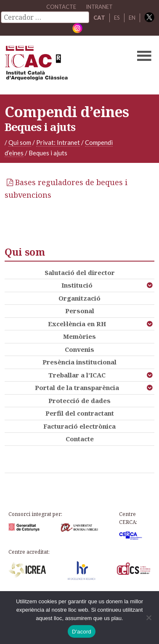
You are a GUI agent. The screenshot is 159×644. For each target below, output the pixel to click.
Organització (79, 298)
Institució (77, 285)
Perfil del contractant (80, 413)
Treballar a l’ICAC (77, 375)
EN (132, 18)
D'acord (82, 632)
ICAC (64, 65)
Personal (80, 311)
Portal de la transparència (77, 387)
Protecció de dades (79, 401)
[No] (148, 618)
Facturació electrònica (79, 426)
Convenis (79, 349)
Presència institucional (79, 362)
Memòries (79, 336)
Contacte (80, 439)
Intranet (99, 7)
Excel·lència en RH (77, 324)
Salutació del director (80, 272)
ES (117, 18)
